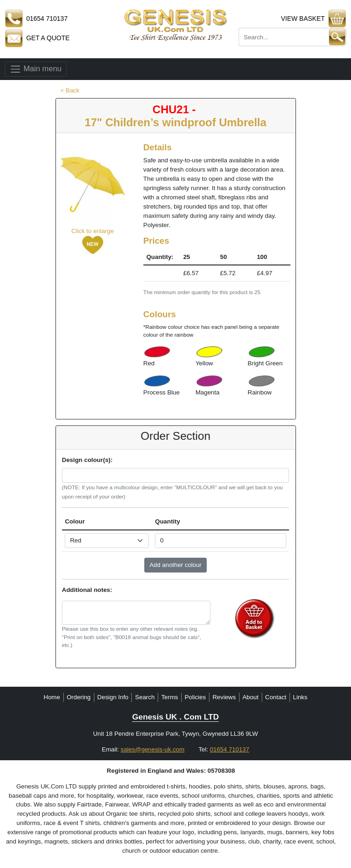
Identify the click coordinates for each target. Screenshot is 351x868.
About (250, 697)
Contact (276, 697)
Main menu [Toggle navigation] (36, 69)
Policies (195, 697)
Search (145, 697)
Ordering (79, 697)
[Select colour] (107, 541)
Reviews (224, 697)
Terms (170, 697)
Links (300, 697)
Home (52, 697)
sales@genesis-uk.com (153, 749)
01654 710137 (230, 749)
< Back (70, 90)
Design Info (113, 697)
